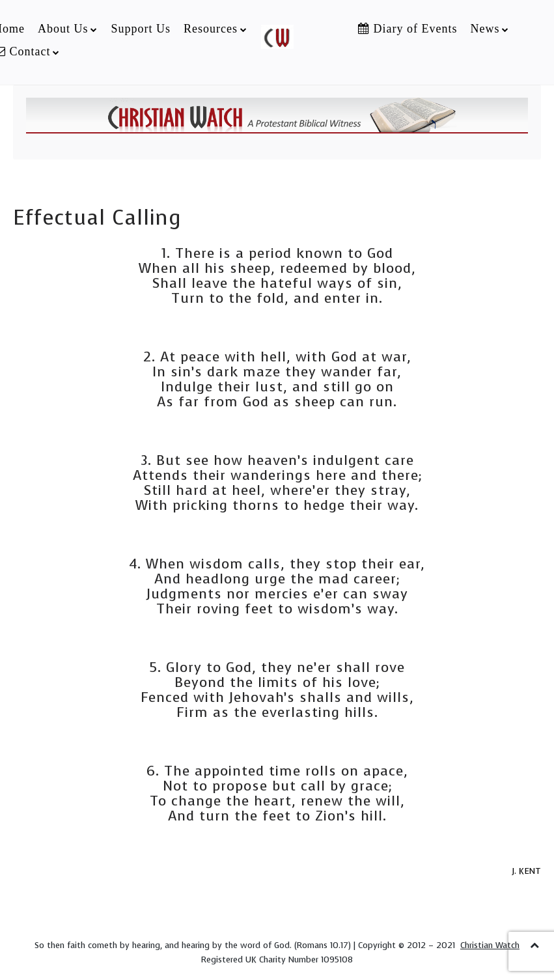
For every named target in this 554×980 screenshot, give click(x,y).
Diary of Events (408, 29)
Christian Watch (490, 945)
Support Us (141, 29)
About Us (63, 29)
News (485, 29)
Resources (211, 29)
